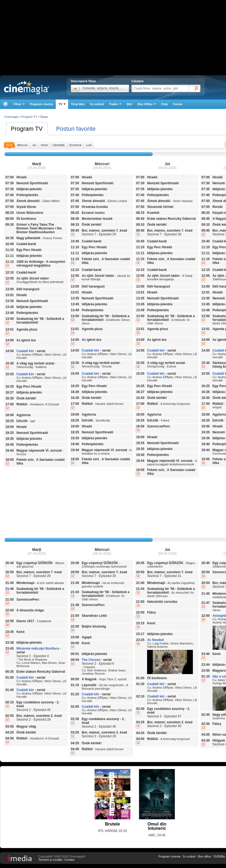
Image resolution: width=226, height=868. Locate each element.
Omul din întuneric (157, 826)
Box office (204, 856)
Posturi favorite (76, 129)
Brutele (112, 824)
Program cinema (41, 104)
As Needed (155, 640)
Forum (178, 104)
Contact (69, 860)
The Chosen (91, 660)
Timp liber (78, 104)
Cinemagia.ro (27, 87)
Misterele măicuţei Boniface (38, 649)
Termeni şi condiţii (50, 860)
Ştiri (129, 104)
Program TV (27, 129)
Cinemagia (11, 117)
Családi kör (25, 351)
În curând (97, 104)
